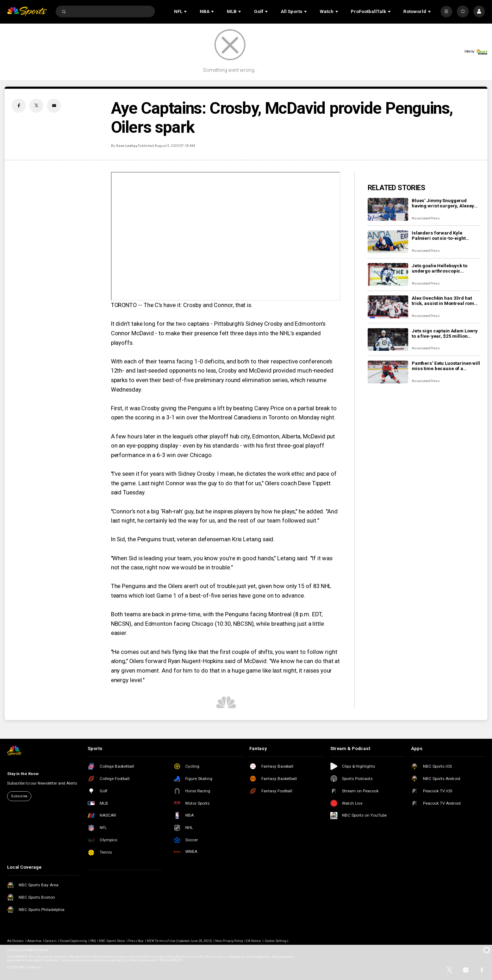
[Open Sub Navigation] (186, 12)
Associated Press (426, 218)
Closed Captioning (73, 941)
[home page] (27, 12)
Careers (51, 941)
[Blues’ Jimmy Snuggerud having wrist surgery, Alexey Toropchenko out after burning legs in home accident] (388, 209)
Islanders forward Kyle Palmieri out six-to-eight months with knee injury (439, 236)
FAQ (93, 941)
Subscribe (19, 796)
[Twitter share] (36, 106)
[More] (446, 11)
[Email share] (54, 106)
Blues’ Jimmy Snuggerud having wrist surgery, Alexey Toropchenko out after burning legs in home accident (445, 203)
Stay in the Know (23, 774)
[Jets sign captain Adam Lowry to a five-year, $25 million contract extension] (388, 340)
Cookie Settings (277, 941)
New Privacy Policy (229, 941)
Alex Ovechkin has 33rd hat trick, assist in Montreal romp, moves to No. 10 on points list (445, 301)
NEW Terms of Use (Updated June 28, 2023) (179, 941)
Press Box (136, 941)
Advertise (34, 941)
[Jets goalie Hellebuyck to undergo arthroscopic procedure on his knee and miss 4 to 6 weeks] (388, 274)
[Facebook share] (19, 106)
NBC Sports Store (112, 941)
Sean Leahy (126, 146)
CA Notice (253, 941)
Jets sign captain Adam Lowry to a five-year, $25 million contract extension (445, 333)
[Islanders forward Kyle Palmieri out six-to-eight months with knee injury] (388, 242)
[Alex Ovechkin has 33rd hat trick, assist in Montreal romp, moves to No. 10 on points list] (388, 307)
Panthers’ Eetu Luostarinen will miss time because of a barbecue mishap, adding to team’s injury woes (446, 366)
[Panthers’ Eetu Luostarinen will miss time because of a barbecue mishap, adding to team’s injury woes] (388, 372)
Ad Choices (15, 941)
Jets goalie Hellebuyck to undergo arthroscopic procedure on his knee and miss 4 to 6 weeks (441, 268)
